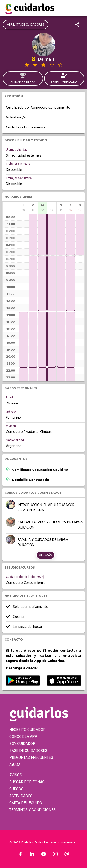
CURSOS (16, 789)
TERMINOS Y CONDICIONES (32, 810)
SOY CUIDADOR (22, 744)
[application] (24, 339)
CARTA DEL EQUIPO (26, 803)
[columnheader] (24, 208)
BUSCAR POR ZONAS (27, 782)
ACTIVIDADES (21, 796)
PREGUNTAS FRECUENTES (31, 758)
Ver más (45, 555)
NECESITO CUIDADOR (27, 730)
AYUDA (15, 764)
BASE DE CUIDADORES (28, 751)
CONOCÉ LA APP (23, 737)
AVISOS (16, 775)
